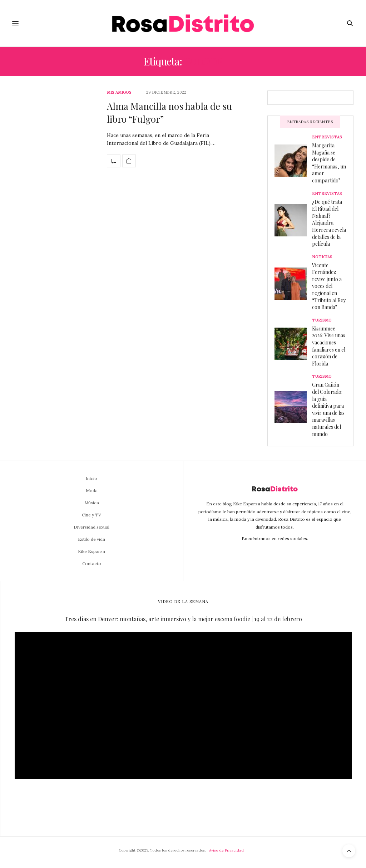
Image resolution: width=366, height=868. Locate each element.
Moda (92, 491)
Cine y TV (91, 515)
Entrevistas (327, 137)
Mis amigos (119, 92)
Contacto (92, 563)
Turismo (322, 320)
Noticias (322, 257)
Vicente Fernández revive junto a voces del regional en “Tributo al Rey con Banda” (329, 286)
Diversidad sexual (91, 527)
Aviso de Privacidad (226, 850)
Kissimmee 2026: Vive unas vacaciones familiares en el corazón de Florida (329, 346)
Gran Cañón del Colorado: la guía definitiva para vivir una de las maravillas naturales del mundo (328, 409)
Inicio (91, 478)
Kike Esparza (91, 551)
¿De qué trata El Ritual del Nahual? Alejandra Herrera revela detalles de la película (329, 223)
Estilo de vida (91, 539)
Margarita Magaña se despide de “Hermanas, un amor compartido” (329, 163)
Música (92, 503)
